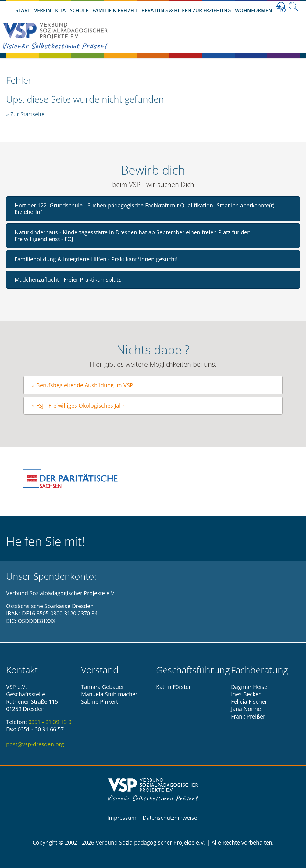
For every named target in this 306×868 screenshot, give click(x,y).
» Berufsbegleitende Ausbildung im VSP (83, 385)
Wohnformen (254, 10)
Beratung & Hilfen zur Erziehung (186, 10)
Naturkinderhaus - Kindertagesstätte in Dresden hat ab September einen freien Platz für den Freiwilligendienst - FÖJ (133, 236)
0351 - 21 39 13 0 (50, 722)
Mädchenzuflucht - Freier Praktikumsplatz (68, 279)
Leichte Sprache (281, 7)
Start (23, 10)
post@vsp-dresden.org (35, 744)
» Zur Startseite (25, 114)
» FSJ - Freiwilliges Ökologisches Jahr (78, 405)
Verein (43, 10)
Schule (79, 10)
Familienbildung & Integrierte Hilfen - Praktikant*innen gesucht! (96, 259)
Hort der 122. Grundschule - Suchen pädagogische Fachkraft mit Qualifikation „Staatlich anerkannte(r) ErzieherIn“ (144, 209)
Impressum (122, 818)
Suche (294, 7)
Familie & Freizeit (115, 10)
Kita (60, 10)
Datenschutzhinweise (170, 818)
